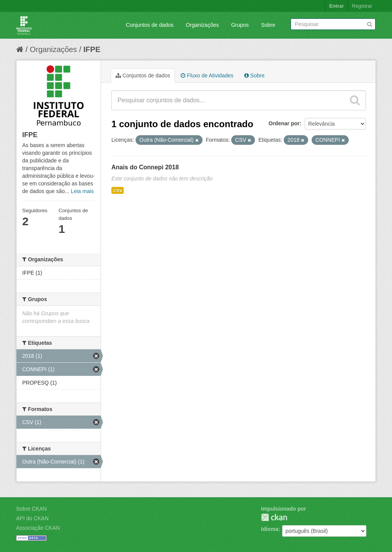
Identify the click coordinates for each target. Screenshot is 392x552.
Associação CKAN (38, 528)
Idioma (270, 529)
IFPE (92, 49)
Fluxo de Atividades (207, 75)
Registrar (362, 6)
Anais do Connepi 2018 (145, 167)
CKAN (274, 517)
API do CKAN (32, 518)
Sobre (268, 25)
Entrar (336, 6)
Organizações (202, 25)
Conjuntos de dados (150, 25)
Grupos (240, 25)
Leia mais (82, 191)
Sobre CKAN (31, 509)
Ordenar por (284, 123)
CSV (118, 190)
